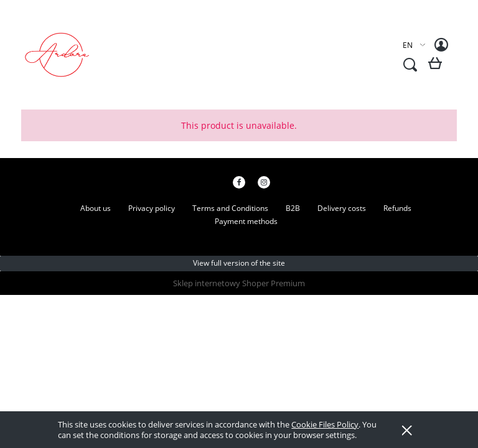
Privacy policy (152, 208)
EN (408, 45)
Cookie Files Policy (325, 424)
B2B (293, 208)
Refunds (397, 208)
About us (96, 208)
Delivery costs (342, 208)
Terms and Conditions (230, 208)
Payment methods (246, 221)
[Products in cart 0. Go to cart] (437, 68)
